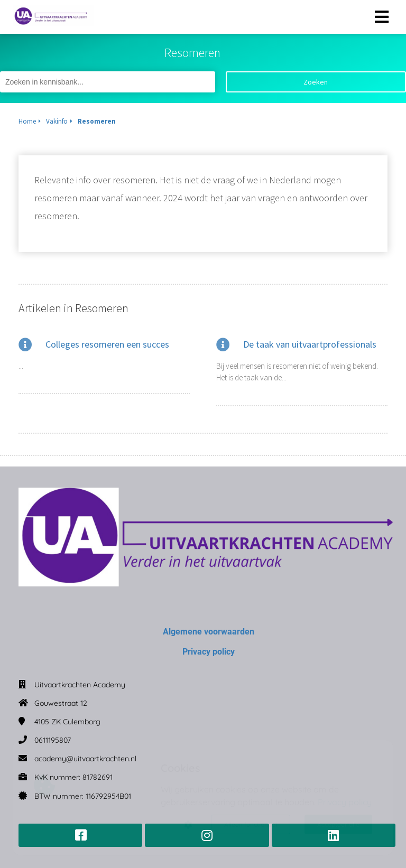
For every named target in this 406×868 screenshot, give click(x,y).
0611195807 (53, 740)
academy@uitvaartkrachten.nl (85, 759)
